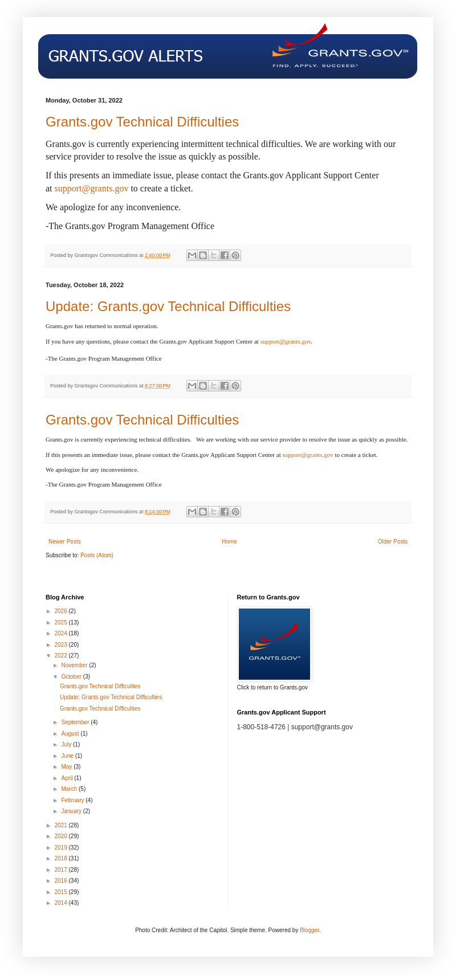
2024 (61, 633)
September (76, 722)
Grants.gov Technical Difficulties (142, 122)
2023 (61, 645)
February (73, 800)
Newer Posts (65, 542)
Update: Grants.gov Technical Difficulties (168, 306)
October (72, 677)
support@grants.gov (92, 188)
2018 (61, 858)
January (72, 811)
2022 (61, 656)
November (75, 665)
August (71, 734)
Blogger (310, 930)
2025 (61, 622)
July (67, 744)
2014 (61, 903)
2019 (61, 848)
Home (229, 542)
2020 (61, 836)
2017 (61, 870)
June (68, 756)
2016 (61, 881)
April (68, 778)
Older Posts (393, 542)
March (70, 789)
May (67, 767)
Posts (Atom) (97, 555)
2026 (61, 611)
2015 (61, 892)
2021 (61, 825)
